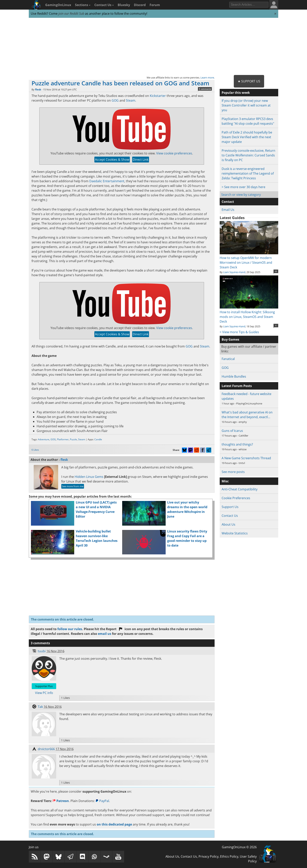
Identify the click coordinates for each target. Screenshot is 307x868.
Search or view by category (241, 195)
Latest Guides (232, 218)
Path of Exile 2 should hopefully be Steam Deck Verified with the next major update (247, 137)
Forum (155, 5)
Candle (98, 439)
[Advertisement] (153, 47)
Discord (140, 5)
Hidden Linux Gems (89, 477)
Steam (131, 100)
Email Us (228, 210)
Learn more (207, 78)
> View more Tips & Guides (239, 332)
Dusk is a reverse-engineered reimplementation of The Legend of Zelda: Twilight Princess (248, 173)
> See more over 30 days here (243, 187)
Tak (40, 707)
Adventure (44, 439)
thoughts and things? (237, 444)
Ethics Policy (229, 856)
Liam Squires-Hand (234, 272)
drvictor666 (46, 749)
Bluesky (124, 5)
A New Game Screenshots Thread (246, 458)
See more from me (73, 486)
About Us (228, 524)
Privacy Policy (209, 856)
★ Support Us (249, 81)
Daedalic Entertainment (107, 181)
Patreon (61, 801)
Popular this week (236, 93)
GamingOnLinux (58, 5)
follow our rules (70, 629)
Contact (228, 202)
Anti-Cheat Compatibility (240, 489)
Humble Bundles (234, 376)
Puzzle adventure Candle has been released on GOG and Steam (120, 83)
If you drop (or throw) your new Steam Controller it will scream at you (246, 105)
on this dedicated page (114, 824)
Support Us (230, 507)
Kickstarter (158, 96)
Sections (83, 5)
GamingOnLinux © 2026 (239, 847)
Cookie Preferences (236, 498)
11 (276, 271)
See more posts (233, 472)
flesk (38, 89)
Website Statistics (235, 533)
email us (105, 634)
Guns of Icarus (232, 431)
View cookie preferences (174, 153)
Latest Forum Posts (237, 386)
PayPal (102, 801)
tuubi (42, 651)
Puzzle (73, 439)
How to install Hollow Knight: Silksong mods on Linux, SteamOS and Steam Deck (249, 314)
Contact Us (104, 5)
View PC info (44, 693)
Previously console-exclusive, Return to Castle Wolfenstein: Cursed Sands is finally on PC (248, 155)
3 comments (205, 89)
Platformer (63, 439)
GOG (115, 100)
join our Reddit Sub (71, 14)
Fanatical (228, 359)
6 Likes (35, 450)
